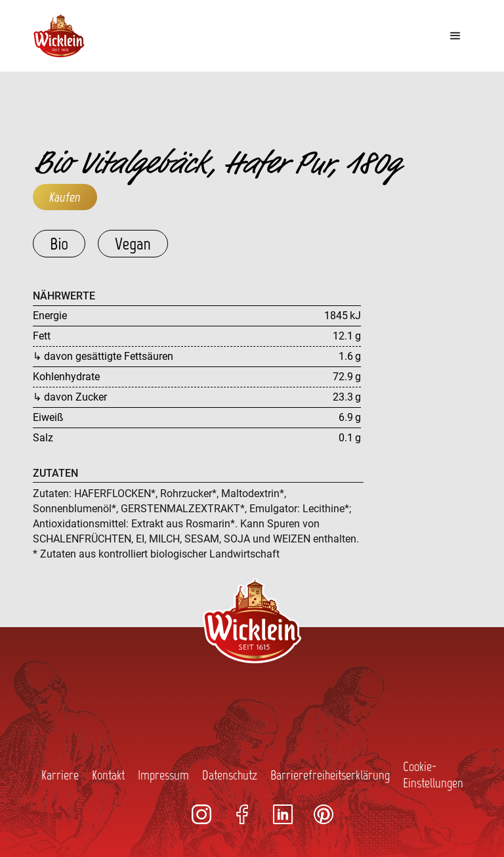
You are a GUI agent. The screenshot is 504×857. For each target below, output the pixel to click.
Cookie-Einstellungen (433, 774)
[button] (455, 36)
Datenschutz (230, 775)
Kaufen (65, 197)
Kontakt (108, 775)
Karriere (60, 775)
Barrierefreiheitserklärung (330, 775)
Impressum (163, 775)
